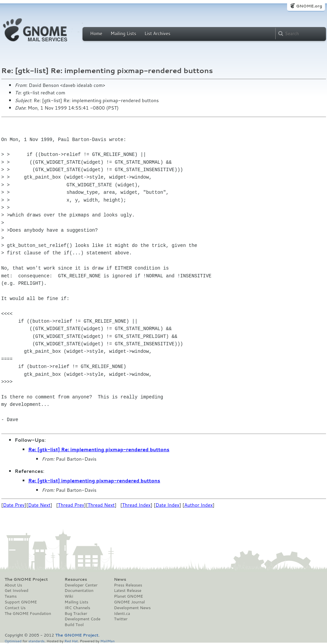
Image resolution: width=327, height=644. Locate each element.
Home (96, 33)
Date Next (39, 505)
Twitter (121, 619)
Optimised (13, 641)
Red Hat (71, 641)
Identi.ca (122, 614)
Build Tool (74, 625)
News (120, 579)
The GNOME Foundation (28, 614)
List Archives (157, 33)
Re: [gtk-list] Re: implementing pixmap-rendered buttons (99, 450)
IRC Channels (77, 608)
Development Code (83, 619)
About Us (14, 585)
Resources (76, 579)
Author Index (198, 505)
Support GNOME (21, 602)
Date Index (168, 505)
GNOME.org (309, 6)
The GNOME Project (26, 579)
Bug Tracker (76, 614)
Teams (11, 596)
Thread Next (101, 505)
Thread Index (136, 505)
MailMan (108, 641)
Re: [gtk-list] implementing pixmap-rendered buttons (94, 481)
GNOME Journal (130, 602)
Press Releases (128, 585)
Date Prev (14, 505)
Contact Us (15, 608)
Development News (132, 608)
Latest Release (128, 591)
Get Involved (17, 591)
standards (37, 641)
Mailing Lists (123, 33)
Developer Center (81, 585)
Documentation (79, 591)
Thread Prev (71, 505)
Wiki (69, 596)
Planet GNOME (129, 596)
